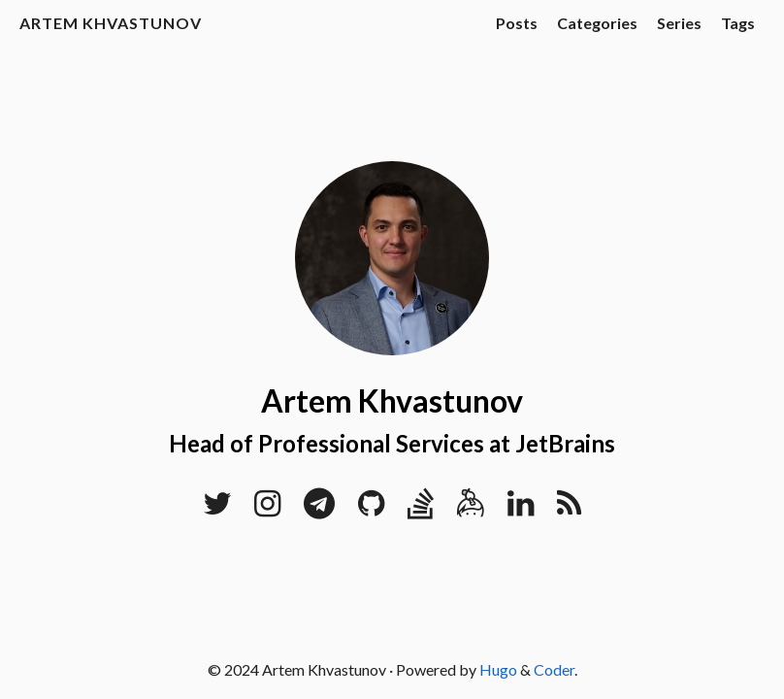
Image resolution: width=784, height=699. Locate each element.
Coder (554, 669)
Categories (597, 23)
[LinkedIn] (521, 509)
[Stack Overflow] (421, 509)
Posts (517, 23)
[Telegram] (319, 509)
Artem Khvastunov (111, 23)
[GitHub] (371, 509)
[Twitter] (217, 509)
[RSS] (569, 509)
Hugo (498, 669)
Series (679, 23)
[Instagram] (267, 509)
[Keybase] (471, 509)
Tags (738, 23)
